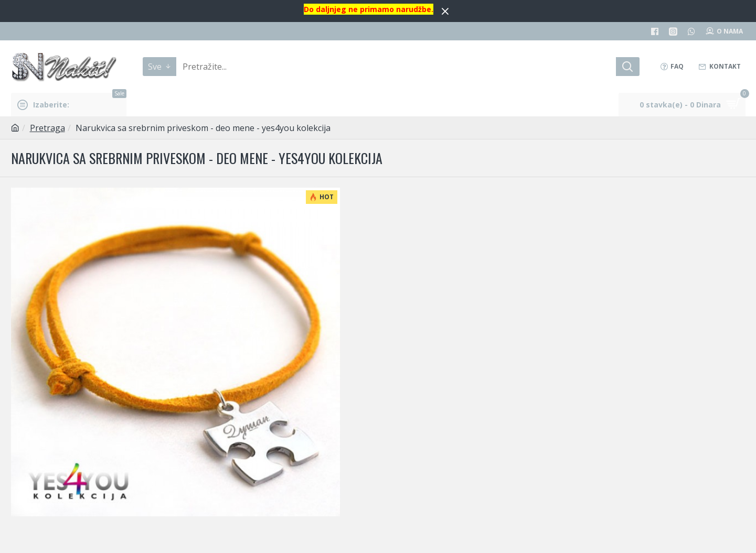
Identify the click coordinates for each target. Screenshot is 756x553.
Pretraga (47, 128)
